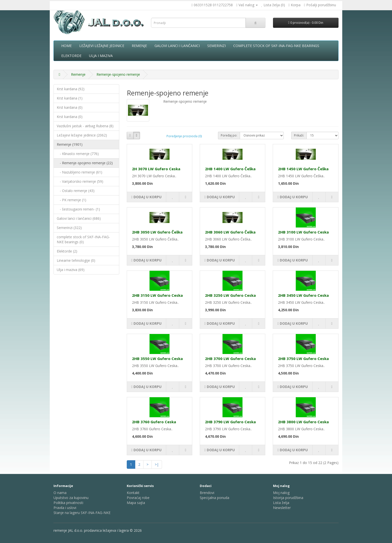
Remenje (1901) (70, 144)
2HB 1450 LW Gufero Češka (303, 169)
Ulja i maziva (101, 56)
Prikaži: (299, 135)
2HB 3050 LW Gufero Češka (157, 232)
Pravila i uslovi (65, 508)
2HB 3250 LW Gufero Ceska (230, 295)
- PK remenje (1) (71, 200)
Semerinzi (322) (69, 228)
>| (157, 464)
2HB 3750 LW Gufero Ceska (303, 358)
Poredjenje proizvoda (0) (184, 136)
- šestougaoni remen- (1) (78, 209)
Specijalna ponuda (214, 498)
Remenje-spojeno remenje (118, 74)
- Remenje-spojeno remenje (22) (85, 163)
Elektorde (71, 56)
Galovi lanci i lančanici (177, 46)
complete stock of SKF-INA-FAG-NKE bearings (276, 46)
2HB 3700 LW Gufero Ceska (230, 358)
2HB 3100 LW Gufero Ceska (303, 232)
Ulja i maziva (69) (71, 270)
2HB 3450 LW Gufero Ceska (303, 295)
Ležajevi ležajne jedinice (102, 46)
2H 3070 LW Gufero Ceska (156, 169)
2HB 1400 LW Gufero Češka (230, 169)
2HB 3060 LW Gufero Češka (230, 232)
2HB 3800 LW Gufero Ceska (303, 422)
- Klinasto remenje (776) (78, 154)
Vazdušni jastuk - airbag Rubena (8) (85, 126)
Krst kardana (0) (70, 107)
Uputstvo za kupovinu (71, 498)
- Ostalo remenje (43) (76, 191)
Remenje (139, 46)
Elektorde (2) (67, 251)
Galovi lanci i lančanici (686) (79, 218)
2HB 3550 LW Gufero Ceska (157, 358)
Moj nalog (281, 493)
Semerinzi (216, 46)
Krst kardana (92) (71, 89)
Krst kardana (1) (70, 98)
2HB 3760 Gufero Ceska (154, 422)
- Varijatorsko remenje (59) (80, 181)
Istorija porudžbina (288, 498)
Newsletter (282, 508)
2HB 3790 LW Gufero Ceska (230, 422)
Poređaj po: (229, 135)
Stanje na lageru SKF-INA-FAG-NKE (82, 513)
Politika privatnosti (68, 503)
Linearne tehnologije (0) (76, 260)
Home (66, 46)
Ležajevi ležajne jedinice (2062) (82, 135)
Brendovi (207, 493)
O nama (60, 493)
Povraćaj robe (138, 498)
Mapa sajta (136, 503)
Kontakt (133, 493)
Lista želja (281, 503)
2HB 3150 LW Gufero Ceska (157, 295)
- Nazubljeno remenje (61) (79, 172)
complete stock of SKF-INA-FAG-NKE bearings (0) (83, 239)
